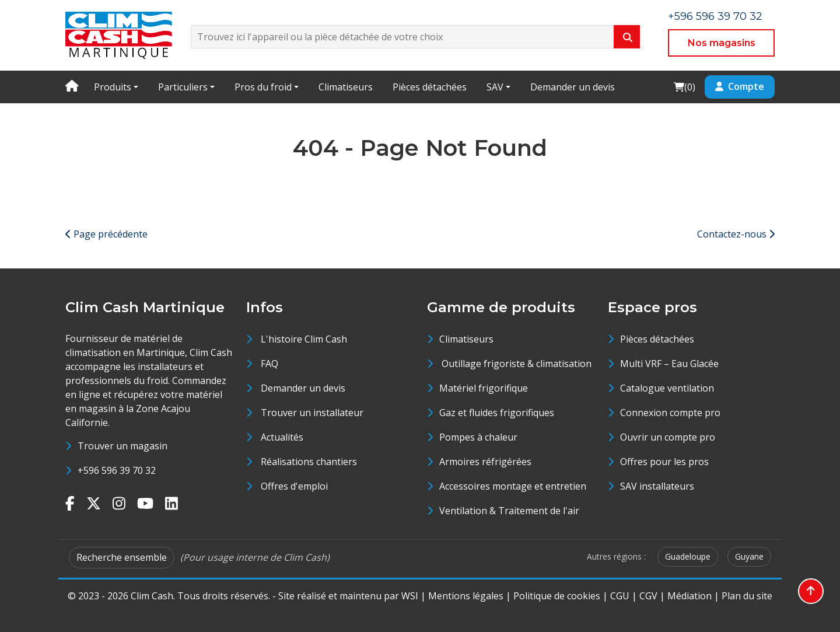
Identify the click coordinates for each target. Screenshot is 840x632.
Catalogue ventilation (667, 388)
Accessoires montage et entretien (513, 486)
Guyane (749, 556)
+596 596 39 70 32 (715, 16)
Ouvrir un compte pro (668, 437)
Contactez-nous (736, 234)
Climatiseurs (346, 87)
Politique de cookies (557, 596)
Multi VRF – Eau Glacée (669, 364)
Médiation (689, 596)
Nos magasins (722, 43)
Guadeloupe (688, 556)
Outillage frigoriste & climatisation (515, 364)
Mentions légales (466, 596)
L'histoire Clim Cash (304, 339)
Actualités (282, 437)
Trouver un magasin (123, 446)
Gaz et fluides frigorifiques (497, 413)
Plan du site (747, 596)
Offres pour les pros (664, 462)
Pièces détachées (430, 87)
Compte (740, 86)
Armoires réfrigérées (485, 462)
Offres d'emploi (294, 486)
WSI (410, 596)
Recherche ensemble (122, 557)
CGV (648, 596)
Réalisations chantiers (309, 462)
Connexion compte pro (670, 413)
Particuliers (183, 87)
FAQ (269, 364)
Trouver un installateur (312, 413)
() (684, 87)
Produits (113, 87)
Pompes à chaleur (478, 437)
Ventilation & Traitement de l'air (509, 511)
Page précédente (106, 234)
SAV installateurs (657, 486)
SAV (495, 87)
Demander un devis (573, 87)
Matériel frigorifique (484, 388)
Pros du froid (263, 87)
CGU (620, 596)
